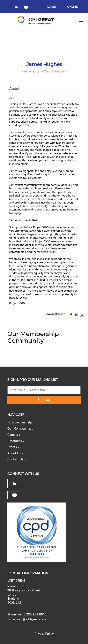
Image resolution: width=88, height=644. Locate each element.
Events (12, 447)
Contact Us (15, 459)
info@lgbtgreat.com (31, 619)
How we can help (20, 422)
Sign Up (44, 400)
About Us (14, 453)
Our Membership (19, 429)
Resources (14, 441)
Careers (13, 435)
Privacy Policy (44, 634)
